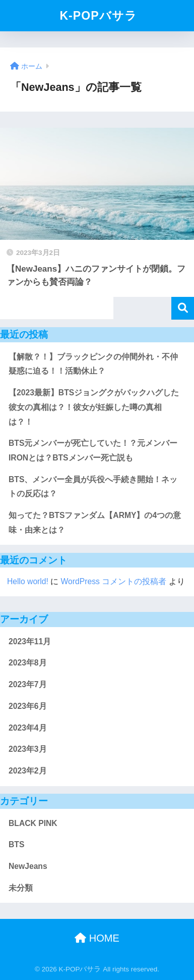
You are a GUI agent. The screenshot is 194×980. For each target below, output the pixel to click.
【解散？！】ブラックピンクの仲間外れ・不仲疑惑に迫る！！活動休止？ (93, 364)
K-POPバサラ (98, 16)
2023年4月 (28, 728)
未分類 (21, 888)
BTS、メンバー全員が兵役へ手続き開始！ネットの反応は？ (93, 487)
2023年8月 (28, 663)
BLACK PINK (33, 823)
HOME (97, 938)
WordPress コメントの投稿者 (114, 581)
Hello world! (28, 581)
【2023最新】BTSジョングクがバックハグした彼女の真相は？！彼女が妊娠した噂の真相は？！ (94, 407)
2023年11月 (30, 641)
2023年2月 (28, 771)
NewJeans (28, 866)
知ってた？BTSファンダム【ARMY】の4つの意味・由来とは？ (95, 523)
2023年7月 (28, 684)
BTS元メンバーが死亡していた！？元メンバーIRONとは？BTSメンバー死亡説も (93, 450)
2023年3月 (28, 749)
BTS (16, 844)
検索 (183, 308)
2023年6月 (28, 706)
